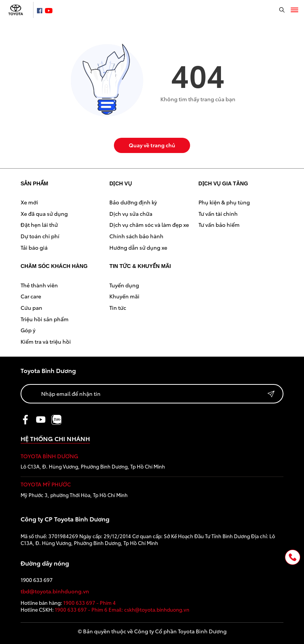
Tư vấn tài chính (218, 214)
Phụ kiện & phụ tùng (224, 202)
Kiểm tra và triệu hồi (46, 341)
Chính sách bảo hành (136, 236)
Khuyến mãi (124, 296)
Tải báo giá (34, 247)
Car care (31, 296)
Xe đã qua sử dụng (44, 214)
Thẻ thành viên (39, 285)
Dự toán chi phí (40, 236)
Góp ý (28, 330)
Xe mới (29, 202)
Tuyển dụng (124, 285)
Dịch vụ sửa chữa (131, 214)
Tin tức (118, 308)
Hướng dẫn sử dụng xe (138, 247)
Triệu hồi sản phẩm (45, 319)
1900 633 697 (37, 580)
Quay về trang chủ (152, 145)
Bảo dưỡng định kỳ (133, 202)
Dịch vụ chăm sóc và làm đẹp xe (149, 225)
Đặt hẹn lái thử (39, 225)
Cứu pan (31, 308)
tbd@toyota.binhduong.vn (55, 591)
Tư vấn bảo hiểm (219, 225)
